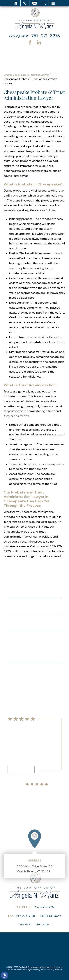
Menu (53, 3)
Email (35, 3)
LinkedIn (39, 42)
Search (44, 3)
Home (16, 3)
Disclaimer (42, 925)
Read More (21, 770)
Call (25, 3)
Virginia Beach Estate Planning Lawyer (26, 75)
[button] (23, 784)
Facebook (30, 42)
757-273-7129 (25, 916)
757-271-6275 (46, 36)
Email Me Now (51, 916)
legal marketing (34, 970)
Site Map (25, 925)
